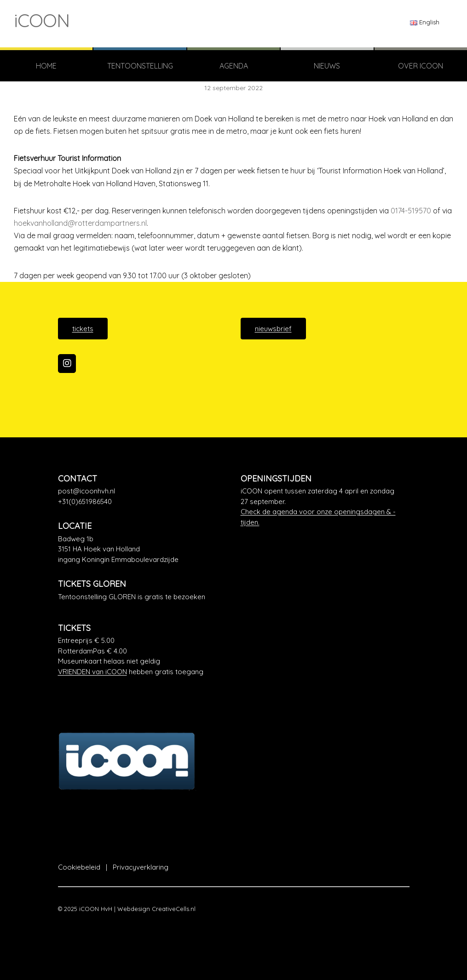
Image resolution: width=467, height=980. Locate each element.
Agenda (234, 66)
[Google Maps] (142, 550)
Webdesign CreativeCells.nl (156, 909)
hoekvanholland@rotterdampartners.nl (80, 223)
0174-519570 (411, 211)
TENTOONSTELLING (140, 66)
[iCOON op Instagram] (67, 364)
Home (46, 66)
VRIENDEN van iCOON (92, 672)
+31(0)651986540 (85, 501)
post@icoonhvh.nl (86, 491)
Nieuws (327, 66)
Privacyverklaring (141, 867)
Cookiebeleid (79, 867)
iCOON (42, 20)
